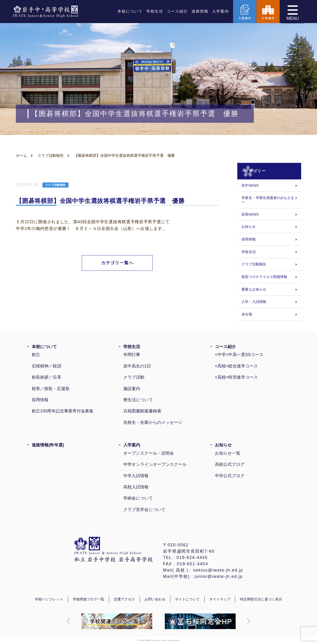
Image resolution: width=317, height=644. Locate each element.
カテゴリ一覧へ (117, 263)
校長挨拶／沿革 (47, 377)
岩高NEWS (250, 214)
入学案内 (221, 12)
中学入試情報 (136, 476)
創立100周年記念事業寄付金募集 (63, 411)
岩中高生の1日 (137, 366)
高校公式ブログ (230, 464)
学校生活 (155, 12)
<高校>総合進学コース (236, 366)
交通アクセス (124, 599)
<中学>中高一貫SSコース (239, 355)
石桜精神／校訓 (47, 366)
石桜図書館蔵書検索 (142, 411)
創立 (36, 355)
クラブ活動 (134, 377)
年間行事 (132, 355)
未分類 (247, 314)
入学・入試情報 (254, 302)
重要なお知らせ (254, 289)
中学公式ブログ (230, 476)
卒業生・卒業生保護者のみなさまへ (268, 200)
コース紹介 (177, 12)
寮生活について (138, 400)
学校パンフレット (49, 599)
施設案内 (132, 389)
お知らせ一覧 (228, 453)
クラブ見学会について (144, 510)
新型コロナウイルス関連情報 (264, 277)
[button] (69, 621)
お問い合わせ (155, 599)
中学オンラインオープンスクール (155, 464)
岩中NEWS (250, 185)
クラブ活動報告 (51, 156)
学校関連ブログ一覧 (89, 599)
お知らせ (248, 227)
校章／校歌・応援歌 (51, 389)
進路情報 (200, 12)
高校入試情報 (136, 487)
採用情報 (248, 239)
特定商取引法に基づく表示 (261, 599)
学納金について (138, 498)
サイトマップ (220, 599)
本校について (130, 12)
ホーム (21, 156)
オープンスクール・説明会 (149, 453)
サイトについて (187, 599)
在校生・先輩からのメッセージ (153, 422)
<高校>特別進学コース (236, 377)
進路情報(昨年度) (48, 445)
